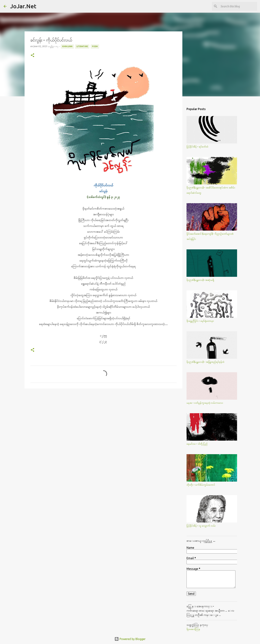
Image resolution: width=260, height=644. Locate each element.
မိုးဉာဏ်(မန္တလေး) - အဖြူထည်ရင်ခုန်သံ (205, 362)
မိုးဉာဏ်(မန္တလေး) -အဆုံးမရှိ (200, 280)
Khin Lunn (67, 46)
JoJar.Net (23, 6)
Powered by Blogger (130, 639)
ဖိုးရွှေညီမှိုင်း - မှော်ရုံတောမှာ (200, 321)
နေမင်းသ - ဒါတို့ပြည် (197, 444)
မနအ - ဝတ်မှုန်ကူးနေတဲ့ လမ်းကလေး (205, 403)
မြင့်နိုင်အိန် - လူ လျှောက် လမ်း (201, 526)
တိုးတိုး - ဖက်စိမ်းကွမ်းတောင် (201, 485)
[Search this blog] (238, 6)
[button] (32, 55)
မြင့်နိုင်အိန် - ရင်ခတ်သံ (197, 147)
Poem (95, 46)
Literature (82, 46)
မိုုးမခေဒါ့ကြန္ (193, 629)
